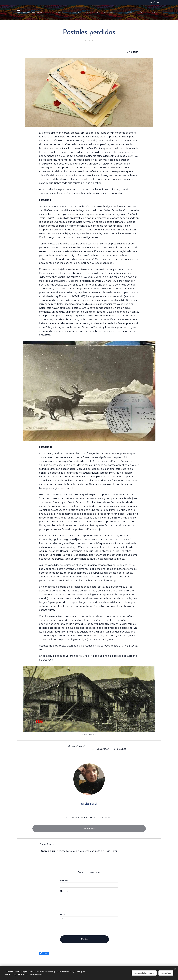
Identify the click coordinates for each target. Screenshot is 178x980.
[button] (154, 12)
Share (44, 953)
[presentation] (78, 928)
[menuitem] (60, 12)
